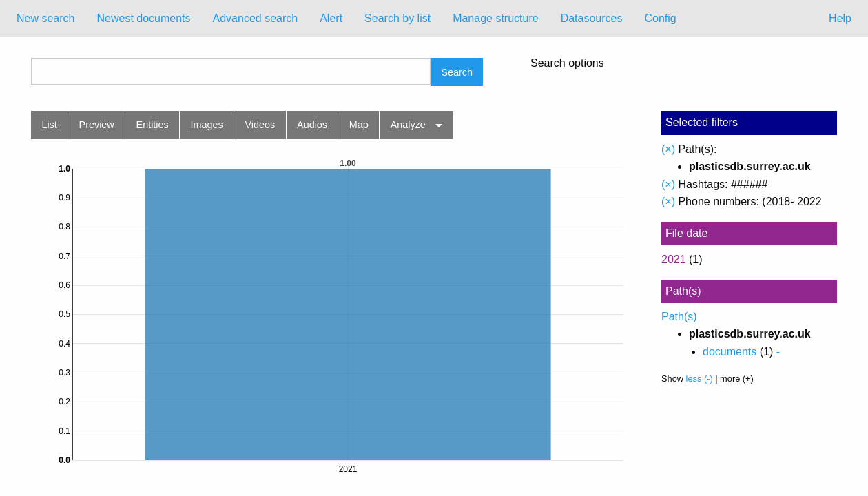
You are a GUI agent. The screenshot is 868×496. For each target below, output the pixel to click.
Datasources (592, 18)
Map (359, 125)
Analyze (408, 125)
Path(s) (679, 317)
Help (840, 18)
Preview (97, 125)
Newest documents (143, 18)
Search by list (397, 18)
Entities (153, 125)
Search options (567, 63)
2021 (674, 259)
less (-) (700, 379)
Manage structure (496, 18)
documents (730, 352)
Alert (331, 18)
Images (207, 125)
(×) (668, 149)
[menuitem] (45, 19)
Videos (260, 125)
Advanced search (256, 18)
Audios (312, 125)
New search (45, 18)
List (49, 125)
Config (660, 18)
